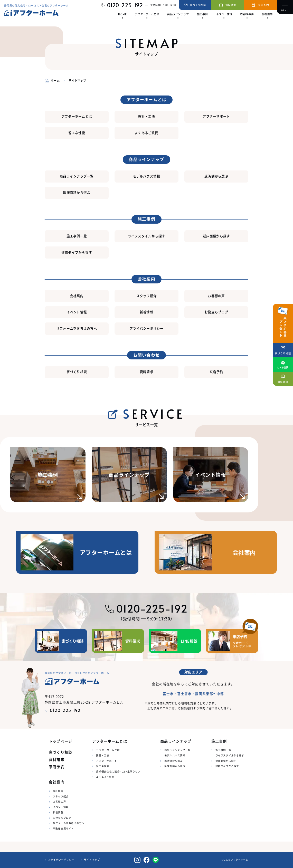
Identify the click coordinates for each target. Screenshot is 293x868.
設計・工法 (146, 116)
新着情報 (146, 312)
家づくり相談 (77, 372)
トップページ (60, 741)
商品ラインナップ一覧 (77, 176)
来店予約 (216, 372)
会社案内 (77, 296)
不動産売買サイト (63, 828)
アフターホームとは (77, 116)
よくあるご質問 (146, 133)
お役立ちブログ (216, 312)
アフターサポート (216, 116)
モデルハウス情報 (146, 176)
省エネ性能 (77, 133)
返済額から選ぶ (216, 176)
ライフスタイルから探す (147, 236)
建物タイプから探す (77, 252)
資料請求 (146, 372)
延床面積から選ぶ (77, 192)
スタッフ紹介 (147, 296)
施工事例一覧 (77, 236)
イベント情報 (77, 312)
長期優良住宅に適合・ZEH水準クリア (118, 771)
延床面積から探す (216, 236)
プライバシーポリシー (146, 328)
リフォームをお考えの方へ (77, 328)
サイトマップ (92, 860)
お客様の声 (216, 296)
